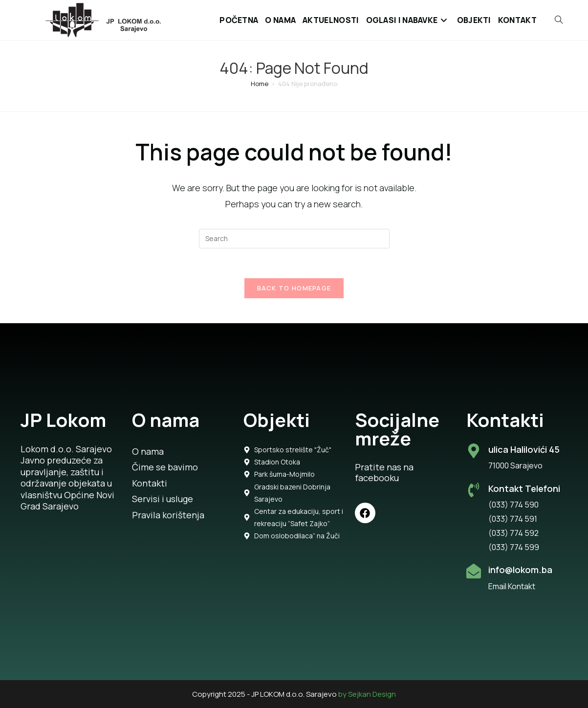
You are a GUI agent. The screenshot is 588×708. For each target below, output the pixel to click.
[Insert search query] (294, 239)
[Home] (260, 84)
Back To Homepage (294, 288)
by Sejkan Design (367, 694)
